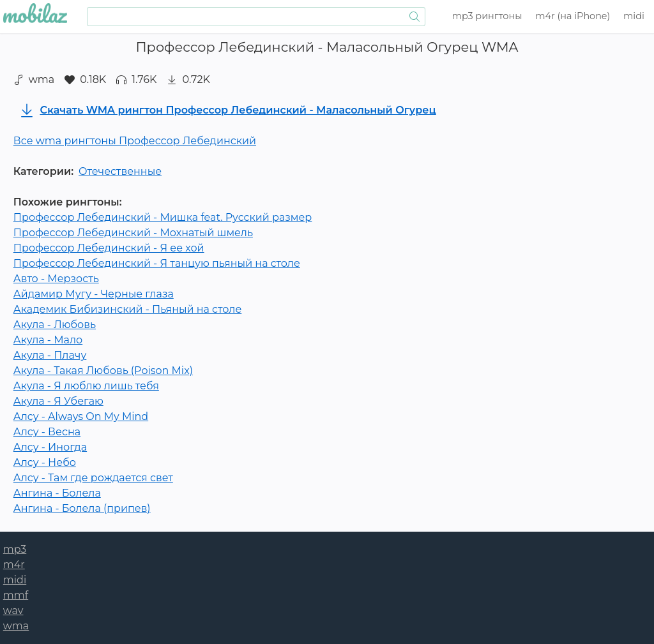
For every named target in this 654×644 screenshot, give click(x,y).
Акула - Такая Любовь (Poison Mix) (103, 371)
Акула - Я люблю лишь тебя (86, 386)
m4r (573, 16)
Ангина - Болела (57, 493)
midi (634, 16)
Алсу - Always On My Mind (81, 416)
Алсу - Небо (45, 462)
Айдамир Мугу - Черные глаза (94, 294)
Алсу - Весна (47, 432)
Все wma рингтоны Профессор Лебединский (135, 141)
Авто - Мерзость (56, 279)
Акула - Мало (48, 340)
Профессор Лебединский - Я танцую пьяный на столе (157, 263)
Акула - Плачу (50, 355)
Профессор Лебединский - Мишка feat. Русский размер (163, 217)
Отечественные (120, 171)
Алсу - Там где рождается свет (93, 478)
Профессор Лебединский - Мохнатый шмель (133, 233)
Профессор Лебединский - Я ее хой (109, 248)
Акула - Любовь (55, 325)
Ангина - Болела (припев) (82, 508)
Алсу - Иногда (50, 447)
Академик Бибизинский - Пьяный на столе (127, 309)
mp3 (487, 16)
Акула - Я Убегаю (58, 401)
